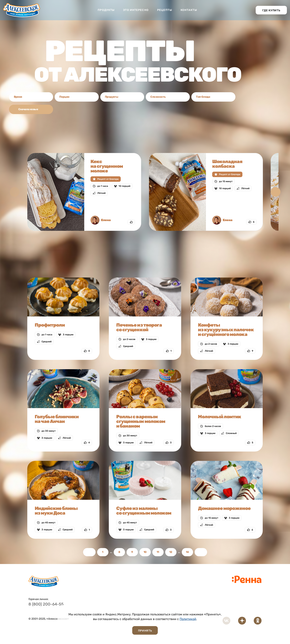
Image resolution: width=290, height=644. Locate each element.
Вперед (201, 552)
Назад (89, 552)
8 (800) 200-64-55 (46, 604)
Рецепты (165, 10)
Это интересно (136, 10)
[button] (276, 192)
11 (158, 552)
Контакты (189, 10)
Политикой (188, 619)
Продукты (106, 10)
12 (171, 552)
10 (145, 552)
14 (187, 552)
